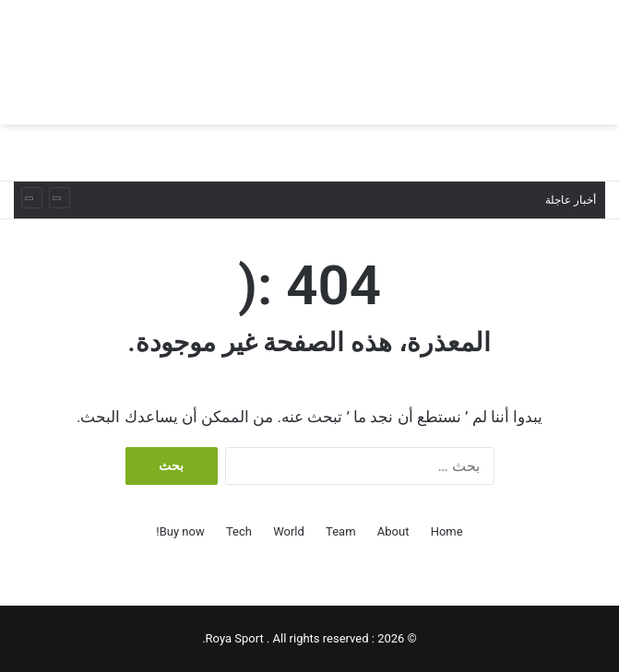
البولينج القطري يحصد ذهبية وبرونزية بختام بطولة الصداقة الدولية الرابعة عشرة (330, 181)
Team (341, 531)
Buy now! (180, 531)
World (289, 531)
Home (447, 531)
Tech (239, 531)
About (393, 531)
